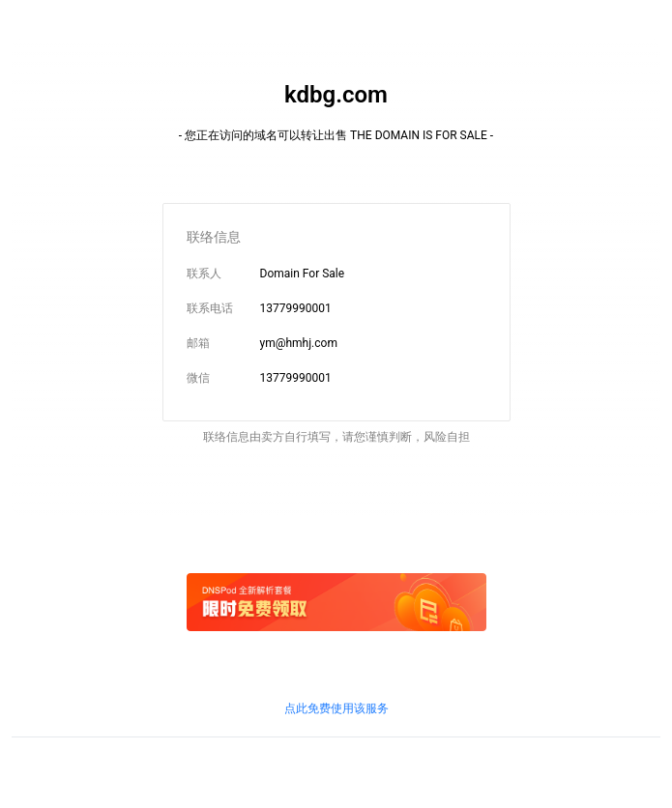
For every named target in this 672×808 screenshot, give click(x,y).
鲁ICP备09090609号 (64, 768)
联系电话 (210, 308)
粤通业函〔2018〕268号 (560, 768)
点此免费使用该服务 (336, 708)
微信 (198, 378)
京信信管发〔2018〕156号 (314, 768)
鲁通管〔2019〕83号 (440, 768)
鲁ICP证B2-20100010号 (181, 768)
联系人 (204, 274)
